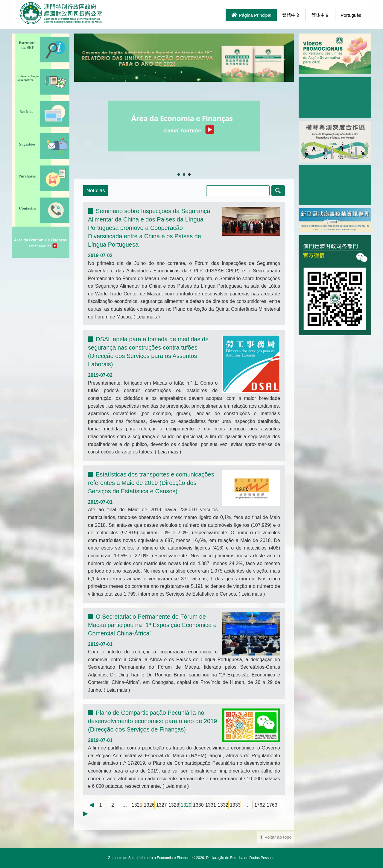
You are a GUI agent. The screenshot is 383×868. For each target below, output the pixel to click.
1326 (149, 805)
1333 (235, 805)
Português (351, 15)
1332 (223, 805)
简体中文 (320, 15)
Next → (89, 814)
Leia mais (146, 317)
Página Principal (251, 16)
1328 (174, 805)
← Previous (89, 805)
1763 (272, 805)
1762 (260, 805)
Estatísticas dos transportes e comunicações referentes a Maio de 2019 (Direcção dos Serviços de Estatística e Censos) (151, 483)
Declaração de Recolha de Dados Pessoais (240, 858)
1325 (137, 805)
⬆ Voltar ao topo (276, 837)
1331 (211, 805)
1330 (198, 805)
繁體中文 (291, 15)
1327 (162, 805)
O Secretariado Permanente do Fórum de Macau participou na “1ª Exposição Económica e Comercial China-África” (152, 625)
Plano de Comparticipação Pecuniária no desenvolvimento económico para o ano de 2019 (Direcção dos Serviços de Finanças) (152, 721)
